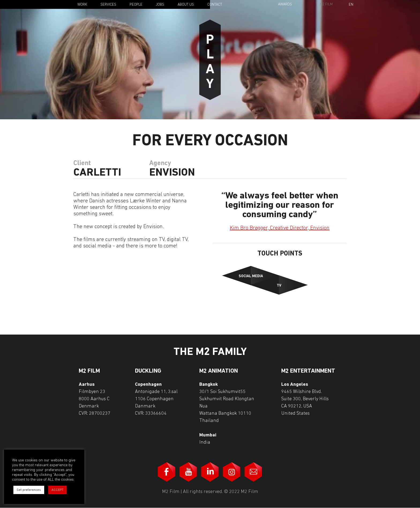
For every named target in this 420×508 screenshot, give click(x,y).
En (351, 5)
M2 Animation (219, 371)
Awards (285, 4)
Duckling (148, 371)
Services (108, 5)
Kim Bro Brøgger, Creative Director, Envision (280, 228)
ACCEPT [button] (57, 490)
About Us (186, 5)
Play (210, 60)
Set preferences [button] (29, 490)
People (136, 5)
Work (82, 5)
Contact (215, 5)
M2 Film (326, 4)
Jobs (160, 5)
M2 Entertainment (308, 371)
